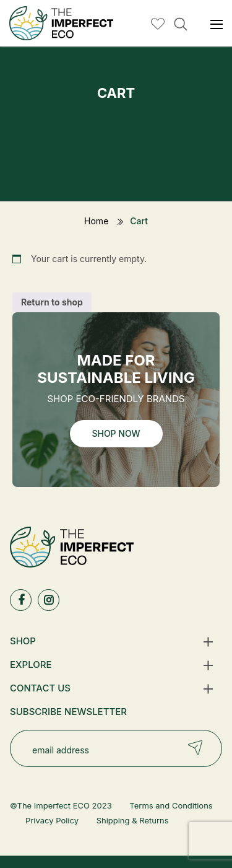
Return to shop (52, 302)
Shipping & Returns (133, 820)
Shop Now (116, 433)
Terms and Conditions (171, 805)
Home (96, 221)
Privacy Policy (52, 820)
